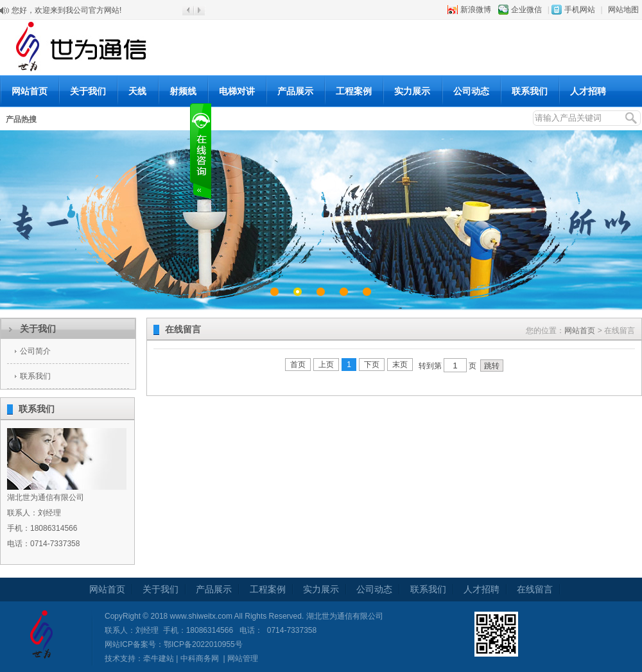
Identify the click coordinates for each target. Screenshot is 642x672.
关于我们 (88, 91)
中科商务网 (200, 659)
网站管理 (243, 659)
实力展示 (412, 91)
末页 (400, 365)
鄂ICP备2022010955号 (203, 644)
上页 (326, 365)
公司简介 (35, 351)
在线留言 (535, 589)
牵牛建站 (159, 659)
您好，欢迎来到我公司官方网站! (66, 10)
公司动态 (471, 91)
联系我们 (530, 91)
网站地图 (623, 10)
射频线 (183, 91)
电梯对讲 (237, 91)
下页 (372, 365)
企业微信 (526, 10)
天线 (137, 91)
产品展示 (295, 91)
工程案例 (354, 91)
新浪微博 (476, 10)
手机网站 (580, 10)
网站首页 (30, 91)
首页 (298, 365)
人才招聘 (588, 91)
